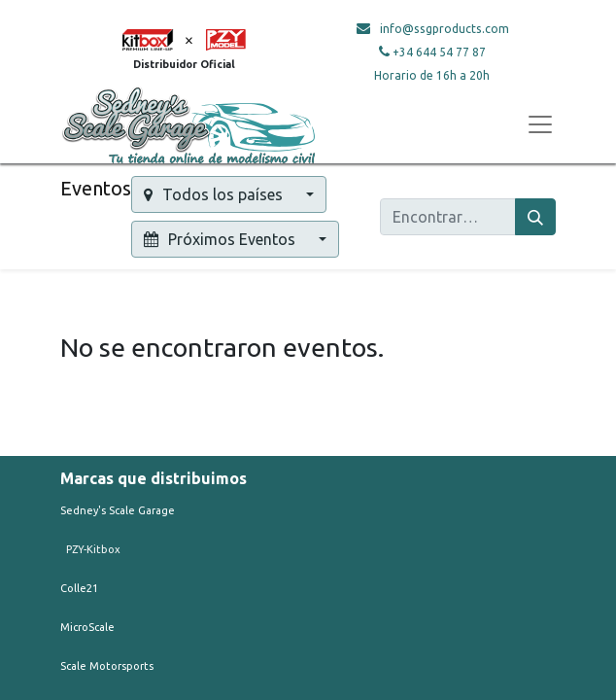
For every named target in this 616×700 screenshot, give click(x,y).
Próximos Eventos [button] (222, 239)
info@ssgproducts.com (445, 29)
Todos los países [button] (215, 194)
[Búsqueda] (535, 217)
